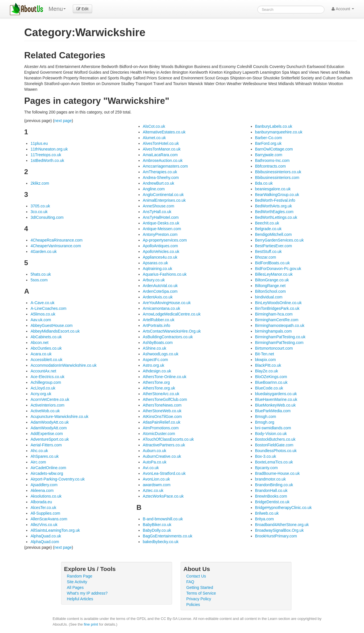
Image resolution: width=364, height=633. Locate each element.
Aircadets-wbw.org (47, 473)
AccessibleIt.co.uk (46, 360)
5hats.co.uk (41, 274)
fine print (91, 624)
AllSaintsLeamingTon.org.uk (55, 530)
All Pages (75, 587)
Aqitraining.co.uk (158, 269)
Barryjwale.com (269, 155)
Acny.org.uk (41, 394)
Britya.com (264, 519)
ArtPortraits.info (156, 325)
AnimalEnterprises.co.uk (164, 200)
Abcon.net (39, 343)
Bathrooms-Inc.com (272, 160)
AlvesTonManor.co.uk (162, 149)
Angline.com (154, 189)
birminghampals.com (273, 331)
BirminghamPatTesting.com (279, 343)
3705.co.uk (40, 206)
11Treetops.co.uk (46, 155)
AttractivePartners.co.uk (164, 445)
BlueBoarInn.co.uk (271, 382)
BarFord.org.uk (268, 143)
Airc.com (38, 462)
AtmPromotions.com (161, 428)
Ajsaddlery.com (44, 485)
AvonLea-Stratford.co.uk (164, 473)
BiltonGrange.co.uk (272, 280)
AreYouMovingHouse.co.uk (167, 303)
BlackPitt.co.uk (268, 365)
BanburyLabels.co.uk (274, 126)
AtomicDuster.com (159, 434)
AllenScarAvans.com (49, 519)
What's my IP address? (87, 593)
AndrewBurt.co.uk (159, 183)
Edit (82, 9)
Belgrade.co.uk (268, 229)
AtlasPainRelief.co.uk (162, 422)
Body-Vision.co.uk (271, 434)
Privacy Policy (199, 599)
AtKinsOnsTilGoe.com (162, 416)
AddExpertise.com (47, 434)
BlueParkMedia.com (273, 411)
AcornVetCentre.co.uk (50, 399)
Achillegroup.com (46, 382)
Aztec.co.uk (153, 490)
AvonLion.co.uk (156, 479)
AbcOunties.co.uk (46, 348)
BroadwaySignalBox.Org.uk (279, 530)
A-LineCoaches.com (48, 308)
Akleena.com (42, 490)
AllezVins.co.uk (44, 525)
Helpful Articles (80, 599)
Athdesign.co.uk (157, 371)
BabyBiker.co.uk (157, 525)
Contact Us (196, 576)
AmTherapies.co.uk (160, 172)
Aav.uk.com (41, 320)
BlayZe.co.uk (267, 371)
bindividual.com (269, 297)
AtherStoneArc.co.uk (161, 394)
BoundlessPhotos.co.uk (276, 451)
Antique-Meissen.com (162, 229)
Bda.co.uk (264, 183)
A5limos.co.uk (43, 314)
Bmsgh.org (265, 422)
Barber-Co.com (269, 138)
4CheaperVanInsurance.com (56, 246)
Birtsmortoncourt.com (274, 348)
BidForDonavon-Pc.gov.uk (278, 269)
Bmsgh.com (266, 416)
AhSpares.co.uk (45, 456)
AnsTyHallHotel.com (161, 217)
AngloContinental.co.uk (163, 195)
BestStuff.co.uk (268, 251)
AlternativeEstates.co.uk (164, 132)
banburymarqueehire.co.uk (279, 132)
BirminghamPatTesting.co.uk (280, 337)
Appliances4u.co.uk (160, 257)
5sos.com (39, 280)
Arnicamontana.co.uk (162, 308)
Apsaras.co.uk (155, 263)
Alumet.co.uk (154, 138)
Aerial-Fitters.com (46, 445)
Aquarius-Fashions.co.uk (165, 274)
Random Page (80, 576)
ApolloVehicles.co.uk (161, 251)
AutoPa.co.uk (155, 462)
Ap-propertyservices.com (165, 240)
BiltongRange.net (270, 286)
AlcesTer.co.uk (43, 508)
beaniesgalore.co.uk (273, 189)
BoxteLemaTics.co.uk (274, 462)
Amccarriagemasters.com (165, 166)
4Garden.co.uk (44, 251)
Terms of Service (201, 593)
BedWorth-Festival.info (275, 200)
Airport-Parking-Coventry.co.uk (57, 479)
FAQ (190, 582)
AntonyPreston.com (160, 234)
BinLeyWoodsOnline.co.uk (278, 303)
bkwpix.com (265, 360)
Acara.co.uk (41, 354)
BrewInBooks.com (271, 496)
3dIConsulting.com (47, 217)
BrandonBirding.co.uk (274, 485)
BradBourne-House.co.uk (277, 473)
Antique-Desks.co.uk (161, 223)
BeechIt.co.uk (267, 223)
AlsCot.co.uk (154, 126)
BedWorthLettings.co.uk (276, 217)
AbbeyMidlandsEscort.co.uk (55, 331)
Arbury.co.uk (154, 280)
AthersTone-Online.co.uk (165, 377)
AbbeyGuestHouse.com (51, 325)
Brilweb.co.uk (267, 513)
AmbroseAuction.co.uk (163, 160)
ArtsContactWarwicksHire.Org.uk (172, 331)
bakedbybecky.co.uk (161, 542)
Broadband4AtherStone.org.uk (282, 525)
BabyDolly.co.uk (157, 530)
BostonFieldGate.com (274, 445)
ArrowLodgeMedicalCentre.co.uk (172, 314)
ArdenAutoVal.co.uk (160, 286)
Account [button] (343, 9)
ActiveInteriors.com (47, 405)
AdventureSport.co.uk (50, 439)
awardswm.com (157, 485)
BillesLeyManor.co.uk (274, 274)
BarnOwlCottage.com (274, 149)
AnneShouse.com (159, 206)
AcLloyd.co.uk (43, 388)
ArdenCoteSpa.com (160, 291)
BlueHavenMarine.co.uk (276, 399)
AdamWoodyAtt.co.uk (49, 422)
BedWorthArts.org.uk (274, 206)
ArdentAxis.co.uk (158, 297)
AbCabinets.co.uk (46, 337)
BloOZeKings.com (271, 377)
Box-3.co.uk (266, 456)
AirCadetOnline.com (48, 468)
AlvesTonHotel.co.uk (161, 143)
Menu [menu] (57, 9)
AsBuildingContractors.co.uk (168, 337)
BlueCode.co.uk (269, 388)
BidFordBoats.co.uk (272, 263)
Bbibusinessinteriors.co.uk (278, 172)
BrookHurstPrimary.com (276, 536)
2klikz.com (40, 183)
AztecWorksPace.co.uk (163, 496)
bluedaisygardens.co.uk (276, 394)
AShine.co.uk (155, 348)
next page (63, 121)
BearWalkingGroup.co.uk (277, 195)
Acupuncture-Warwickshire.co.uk (59, 416)
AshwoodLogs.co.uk (161, 354)
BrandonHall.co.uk (271, 490)
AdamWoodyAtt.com (48, 428)
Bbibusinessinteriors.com (277, 178)
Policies (193, 605)
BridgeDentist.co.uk (272, 502)
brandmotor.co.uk (270, 479)
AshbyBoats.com (158, 343)
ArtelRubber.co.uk (159, 320)
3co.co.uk (39, 212)
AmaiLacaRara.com (160, 155)
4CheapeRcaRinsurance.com (56, 240)
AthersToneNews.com (162, 405)
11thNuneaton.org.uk (49, 149)
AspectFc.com (155, 360)
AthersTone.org (156, 382)
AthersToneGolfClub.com (165, 399)
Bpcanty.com (266, 468)
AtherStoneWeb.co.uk (162, 411)
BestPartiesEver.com (274, 246)
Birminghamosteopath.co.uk (280, 325)
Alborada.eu (41, 502)
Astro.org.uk (153, 365)
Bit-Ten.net (265, 354)
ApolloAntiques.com (160, 246)
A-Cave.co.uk (42, 303)
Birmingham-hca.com (274, 314)
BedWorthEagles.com (274, 212)
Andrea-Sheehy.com (161, 178)
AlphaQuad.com (45, 542)
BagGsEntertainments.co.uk (167, 536)
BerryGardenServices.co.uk (279, 240)
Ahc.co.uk (39, 451)
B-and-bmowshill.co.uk (163, 519)
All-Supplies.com (45, 513)
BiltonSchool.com (270, 291)
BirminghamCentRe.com (277, 320)
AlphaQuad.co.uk (46, 536)
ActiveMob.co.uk (45, 411)
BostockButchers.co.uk (275, 439)
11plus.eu (39, 143)
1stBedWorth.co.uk (47, 160)
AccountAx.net (43, 371)
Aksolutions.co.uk (46, 496)
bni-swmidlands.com (273, 428)
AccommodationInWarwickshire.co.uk (63, 365)
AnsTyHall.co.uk (157, 212)
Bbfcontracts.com (270, 166)
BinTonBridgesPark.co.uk (277, 308)
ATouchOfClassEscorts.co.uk (168, 439)
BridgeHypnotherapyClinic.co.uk (283, 508)
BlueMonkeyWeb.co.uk (275, 405)
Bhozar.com (266, 257)
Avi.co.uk (151, 468)
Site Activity (77, 582)
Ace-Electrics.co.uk (47, 377)
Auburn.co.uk (155, 451)
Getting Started (200, 587)
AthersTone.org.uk (159, 388)
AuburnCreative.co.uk (162, 456)
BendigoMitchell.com (273, 234)
